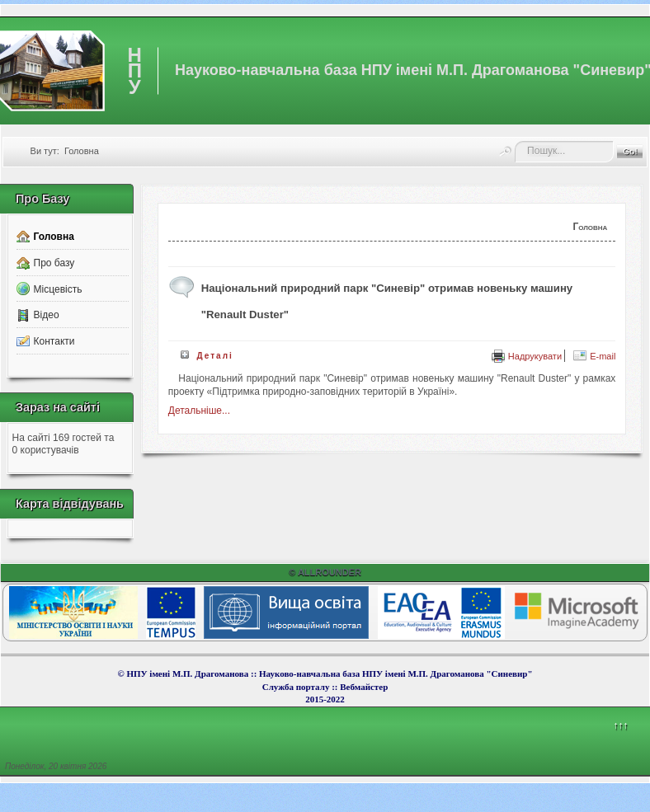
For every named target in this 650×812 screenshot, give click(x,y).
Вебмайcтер (364, 687)
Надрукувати (527, 356)
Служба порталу (297, 687)
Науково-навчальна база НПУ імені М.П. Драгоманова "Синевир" (396, 674)
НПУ (135, 70)
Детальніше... (199, 411)
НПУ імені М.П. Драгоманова (187, 674)
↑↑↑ (620, 725)
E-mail (594, 356)
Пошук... (515, 141)
